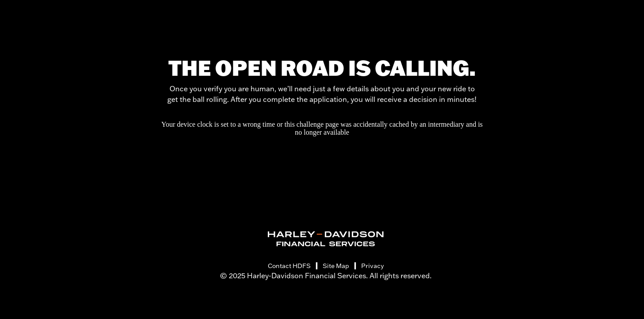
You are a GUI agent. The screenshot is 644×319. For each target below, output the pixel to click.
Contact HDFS (289, 266)
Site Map (336, 266)
